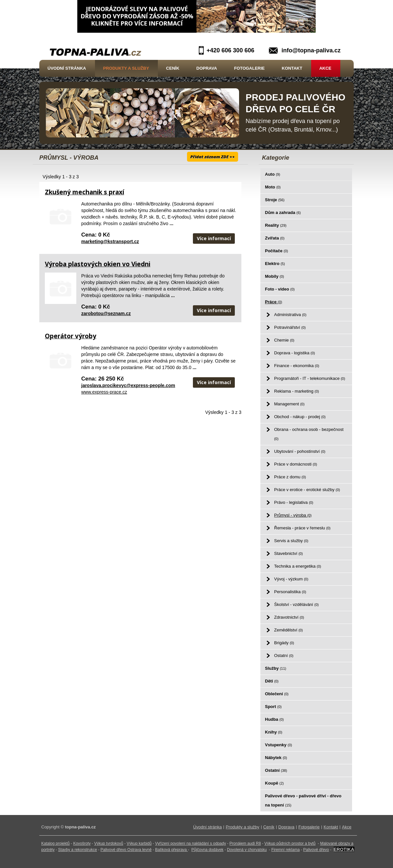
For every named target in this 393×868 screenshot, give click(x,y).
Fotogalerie (250, 68)
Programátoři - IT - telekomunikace (310, 378)
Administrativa (290, 315)
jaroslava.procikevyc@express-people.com (128, 385)
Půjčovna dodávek (207, 850)
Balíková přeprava (171, 850)
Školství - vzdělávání (296, 604)
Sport (273, 707)
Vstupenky (279, 745)
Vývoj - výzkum (291, 579)
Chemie (284, 340)
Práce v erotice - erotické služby (307, 490)
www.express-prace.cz (104, 392)
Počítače (276, 251)
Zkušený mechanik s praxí (84, 192)
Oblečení (277, 694)
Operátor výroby (71, 336)
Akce (325, 68)
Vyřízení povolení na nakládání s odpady (191, 843)
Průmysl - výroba (293, 515)
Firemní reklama (285, 850)
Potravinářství (290, 327)
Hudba (274, 719)
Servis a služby (291, 541)
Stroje (275, 200)
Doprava (207, 68)
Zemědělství (289, 630)
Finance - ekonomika (297, 366)
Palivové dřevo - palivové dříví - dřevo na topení (303, 800)
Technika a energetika (298, 566)
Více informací (214, 238)
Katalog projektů (56, 843)
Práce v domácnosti (296, 464)
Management (289, 404)
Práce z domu (290, 477)
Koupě (274, 783)
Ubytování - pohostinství (300, 451)
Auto (272, 174)
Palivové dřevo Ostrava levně (126, 850)
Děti (272, 681)
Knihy (274, 732)
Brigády (284, 643)
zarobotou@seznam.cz (106, 313)
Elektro (275, 264)
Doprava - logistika (295, 353)
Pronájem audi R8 (245, 843)
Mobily (274, 276)
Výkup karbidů (139, 843)
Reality (276, 225)
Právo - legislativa (294, 502)
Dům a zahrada (283, 213)
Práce (273, 302)
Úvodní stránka (67, 68)
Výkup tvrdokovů (109, 843)
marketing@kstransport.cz (110, 241)
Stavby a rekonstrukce (77, 850)
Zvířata (275, 238)
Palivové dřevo (316, 850)
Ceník (173, 68)
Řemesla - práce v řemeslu (302, 528)
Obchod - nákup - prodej (300, 417)
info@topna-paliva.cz (311, 50)
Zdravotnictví (289, 617)
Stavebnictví (289, 553)
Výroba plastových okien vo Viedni (98, 264)
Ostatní (284, 655)
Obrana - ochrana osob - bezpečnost (309, 434)
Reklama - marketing (297, 391)
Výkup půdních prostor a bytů (290, 843)
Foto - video (280, 289)
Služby (276, 668)
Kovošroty (82, 843)
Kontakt (292, 68)
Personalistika (290, 592)
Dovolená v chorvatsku (247, 850)
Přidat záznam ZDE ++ (213, 157)
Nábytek (276, 758)
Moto (273, 187)
